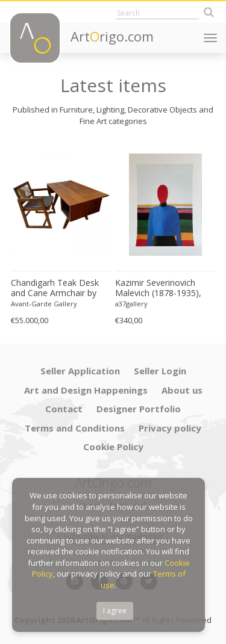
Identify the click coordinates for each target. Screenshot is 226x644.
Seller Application (80, 371)
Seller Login (160, 371)
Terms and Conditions (75, 428)
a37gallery (131, 304)
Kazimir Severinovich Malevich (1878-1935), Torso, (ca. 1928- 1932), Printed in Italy (162, 288)
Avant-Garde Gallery (44, 304)
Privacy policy (170, 428)
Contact (64, 409)
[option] (61, 235)
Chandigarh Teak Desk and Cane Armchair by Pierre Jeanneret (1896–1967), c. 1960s (57, 288)
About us (182, 390)
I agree (115, 611)
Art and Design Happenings (86, 390)
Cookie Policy (113, 447)
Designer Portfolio (139, 409)
